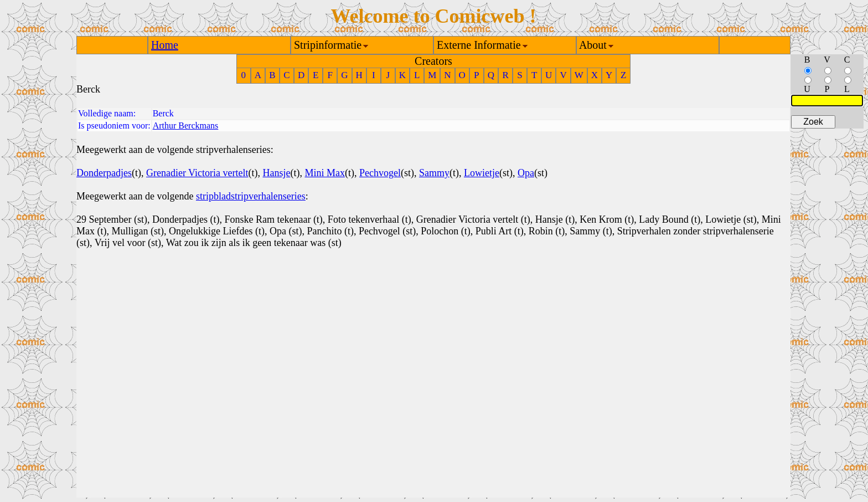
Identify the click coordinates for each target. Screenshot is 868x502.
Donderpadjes (104, 173)
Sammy (434, 173)
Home (165, 45)
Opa (526, 173)
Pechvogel (380, 173)
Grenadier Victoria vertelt (197, 173)
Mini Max (325, 173)
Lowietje (482, 173)
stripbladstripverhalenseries (251, 196)
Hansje (276, 173)
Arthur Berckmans (186, 126)
